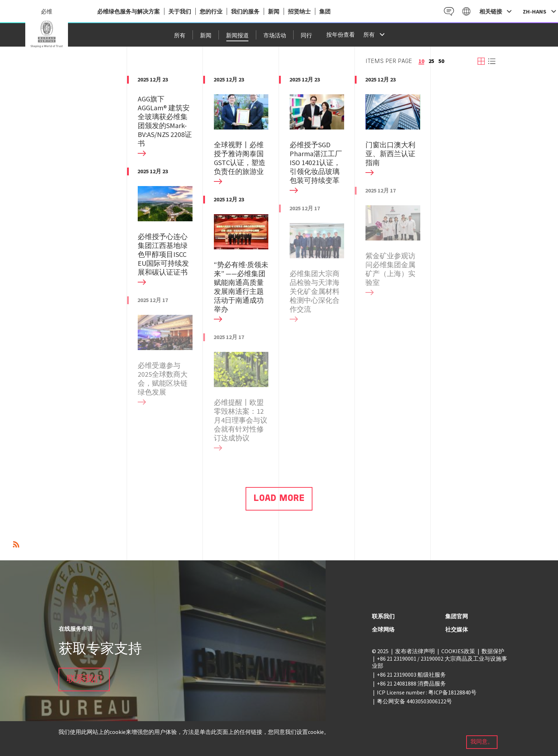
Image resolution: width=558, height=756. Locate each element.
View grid (481, 61)
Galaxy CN (466, 11)
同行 (306, 36)
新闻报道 (237, 36)
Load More (279, 499)
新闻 (274, 11)
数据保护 (493, 651)
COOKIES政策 (458, 651)
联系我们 (84, 679)
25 (431, 61)
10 (421, 61)
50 (441, 61)
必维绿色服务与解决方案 (128, 11)
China (47, 34)
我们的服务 (245, 11)
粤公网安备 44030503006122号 (414, 701)
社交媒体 (457, 629)
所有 (180, 36)
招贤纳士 (299, 11)
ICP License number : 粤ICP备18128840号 (427, 692)
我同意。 (482, 742)
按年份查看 (341, 35)
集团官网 (457, 616)
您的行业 (211, 11)
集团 (325, 11)
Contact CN (449, 11)
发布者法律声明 (415, 651)
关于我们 (180, 11)
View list (492, 61)
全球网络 (383, 629)
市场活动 (275, 36)
